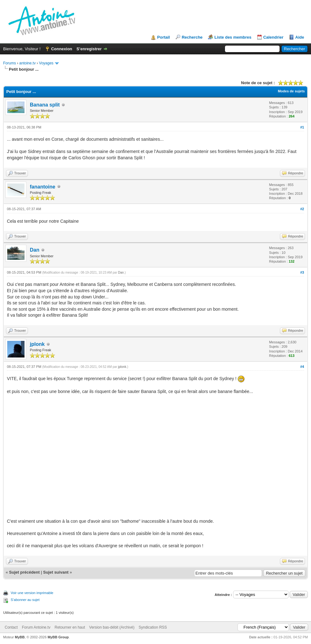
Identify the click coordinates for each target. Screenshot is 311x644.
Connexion (62, 49)
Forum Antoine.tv (36, 627)
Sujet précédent (25, 572)
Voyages (46, 63)
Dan (35, 250)
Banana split (45, 105)
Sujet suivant (56, 572)
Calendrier (273, 37)
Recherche (192, 37)
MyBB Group (58, 637)
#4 (302, 367)
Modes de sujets (291, 91)
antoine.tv (27, 63)
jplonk (37, 344)
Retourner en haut (70, 627)
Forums (10, 63)
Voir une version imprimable (32, 593)
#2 (302, 209)
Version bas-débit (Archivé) (112, 627)
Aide (300, 37)
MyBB (20, 637)
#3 (302, 272)
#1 (302, 127)
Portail (163, 37)
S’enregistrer (89, 49)
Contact (11, 627)
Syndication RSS (153, 627)
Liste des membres (233, 37)
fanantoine (43, 187)
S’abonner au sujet (25, 600)
